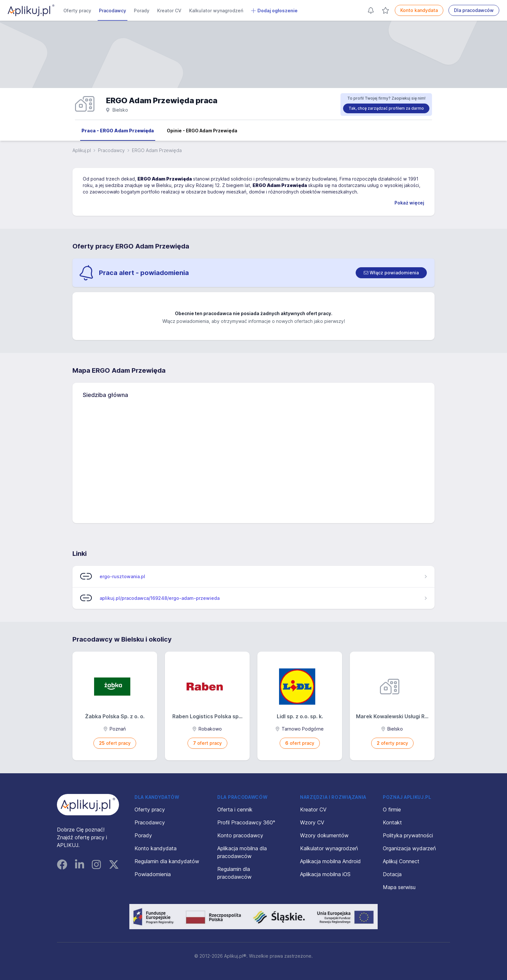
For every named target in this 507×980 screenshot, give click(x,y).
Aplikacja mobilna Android (330, 861)
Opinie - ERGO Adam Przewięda (202, 131)
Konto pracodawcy (240, 835)
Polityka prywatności (408, 835)
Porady (142, 11)
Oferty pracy (77, 11)
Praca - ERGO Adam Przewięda (118, 131)
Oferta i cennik (235, 809)
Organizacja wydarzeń (409, 848)
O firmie (392, 809)
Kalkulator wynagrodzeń (216, 11)
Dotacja (392, 874)
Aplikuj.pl (82, 150)
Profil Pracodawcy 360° (246, 822)
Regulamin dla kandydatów (167, 861)
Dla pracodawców (474, 10)
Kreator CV (169, 11)
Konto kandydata (419, 10)
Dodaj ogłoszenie (274, 11)
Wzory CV (312, 822)
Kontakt (392, 822)
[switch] (391, 273)
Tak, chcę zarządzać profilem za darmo (386, 108)
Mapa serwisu (399, 887)
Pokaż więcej (409, 203)
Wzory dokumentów (324, 835)
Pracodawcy (113, 11)
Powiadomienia (153, 874)
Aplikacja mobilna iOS (325, 874)
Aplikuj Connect (401, 861)
